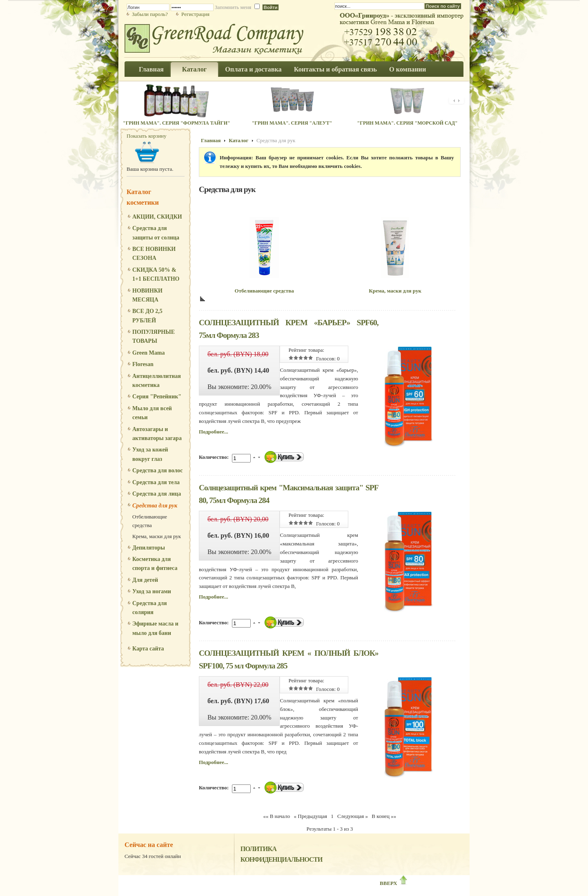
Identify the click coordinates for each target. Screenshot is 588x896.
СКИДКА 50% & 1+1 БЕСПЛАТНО (156, 274)
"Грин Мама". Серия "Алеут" (292, 123)
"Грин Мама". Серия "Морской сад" (408, 123)
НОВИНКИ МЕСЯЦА (147, 295)
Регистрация (195, 14)
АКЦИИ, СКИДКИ (157, 217)
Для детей (145, 580)
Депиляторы (149, 548)
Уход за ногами (152, 591)
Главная (211, 140)
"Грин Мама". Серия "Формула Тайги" (177, 123)
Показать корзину (147, 136)
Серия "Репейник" (157, 397)
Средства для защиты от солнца (156, 233)
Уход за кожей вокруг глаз (150, 454)
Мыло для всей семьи (152, 413)
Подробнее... (214, 432)
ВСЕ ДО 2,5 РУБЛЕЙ (147, 316)
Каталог (238, 140)
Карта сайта (148, 649)
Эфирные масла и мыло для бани (155, 628)
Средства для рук (155, 505)
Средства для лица (157, 494)
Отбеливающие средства (150, 521)
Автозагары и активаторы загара (157, 434)
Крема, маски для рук (157, 536)
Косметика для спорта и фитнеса (155, 564)
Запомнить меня (233, 7)
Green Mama (148, 353)
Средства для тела (156, 482)
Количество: (214, 457)
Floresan (143, 364)
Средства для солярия (150, 608)
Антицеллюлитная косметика (157, 381)
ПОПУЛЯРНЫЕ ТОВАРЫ (154, 336)
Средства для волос (158, 470)
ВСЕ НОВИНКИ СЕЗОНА (154, 254)
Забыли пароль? (150, 14)
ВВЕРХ (394, 883)
